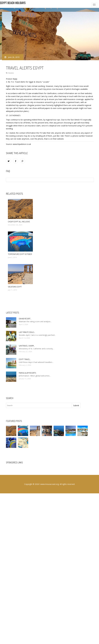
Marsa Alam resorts (27, 373)
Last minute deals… (27, 332)
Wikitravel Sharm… (27, 346)
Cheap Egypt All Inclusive (19, 222)
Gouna (11, 73)
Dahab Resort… (25, 319)
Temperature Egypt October (20, 254)
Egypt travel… (25, 359)
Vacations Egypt (15, 287)
